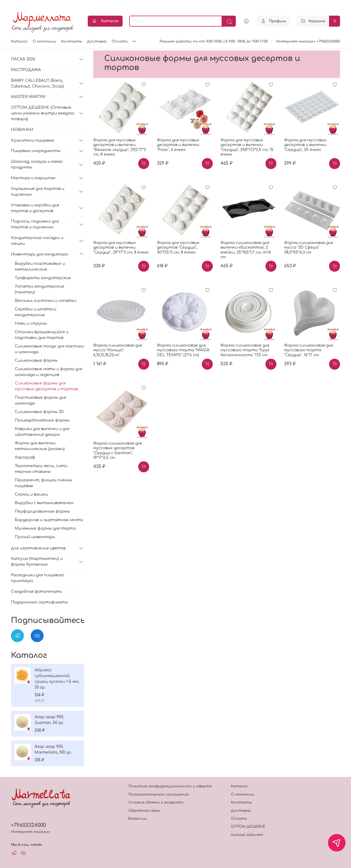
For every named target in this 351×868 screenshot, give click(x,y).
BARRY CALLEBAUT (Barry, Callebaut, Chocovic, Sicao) (37, 83)
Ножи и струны (31, 323)
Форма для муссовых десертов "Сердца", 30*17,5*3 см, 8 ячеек (178, 248)
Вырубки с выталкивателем (44, 503)
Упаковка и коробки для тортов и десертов (35, 208)
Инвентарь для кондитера (39, 254)
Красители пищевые (33, 140)
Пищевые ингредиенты (36, 151)
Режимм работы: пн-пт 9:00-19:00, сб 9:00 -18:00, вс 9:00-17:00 (214, 41)
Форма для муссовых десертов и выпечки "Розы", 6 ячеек (178, 145)
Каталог (105, 21)
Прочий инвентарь (35, 537)
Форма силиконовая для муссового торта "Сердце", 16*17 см (308, 350)
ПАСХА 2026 (23, 59)
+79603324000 (28, 825)
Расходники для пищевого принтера (38, 578)
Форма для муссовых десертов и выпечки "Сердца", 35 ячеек (305, 145)
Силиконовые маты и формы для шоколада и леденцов (49, 372)
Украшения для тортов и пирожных (38, 192)
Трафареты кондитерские (43, 278)
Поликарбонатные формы (42, 420)
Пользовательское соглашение (158, 794)
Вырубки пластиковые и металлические (40, 266)
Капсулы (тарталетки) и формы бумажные (37, 561)
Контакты (72, 41)
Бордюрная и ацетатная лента (49, 520)
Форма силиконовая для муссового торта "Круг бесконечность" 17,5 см (245, 350)
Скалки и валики (31, 494)
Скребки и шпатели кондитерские (36, 312)
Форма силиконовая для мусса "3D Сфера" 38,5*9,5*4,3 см (308, 248)
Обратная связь (144, 811)
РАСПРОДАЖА (26, 70)
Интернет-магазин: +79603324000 (308, 41)
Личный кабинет (247, 835)
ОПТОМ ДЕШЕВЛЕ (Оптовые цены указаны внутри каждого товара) (43, 113)
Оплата (120, 41)
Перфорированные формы (42, 511)
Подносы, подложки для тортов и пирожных (35, 224)
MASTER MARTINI (28, 97)
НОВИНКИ (22, 130)
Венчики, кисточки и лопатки (46, 301)
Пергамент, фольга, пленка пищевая (43, 483)
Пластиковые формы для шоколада (40, 400)
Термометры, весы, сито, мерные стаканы (41, 469)
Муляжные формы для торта (45, 528)
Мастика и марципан (33, 178)
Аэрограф (25, 457)
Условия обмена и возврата (156, 802)
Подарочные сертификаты (39, 602)
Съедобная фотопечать (36, 592)
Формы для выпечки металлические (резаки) (40, 446)
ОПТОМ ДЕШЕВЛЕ (248, 827)
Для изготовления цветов (38, 548)
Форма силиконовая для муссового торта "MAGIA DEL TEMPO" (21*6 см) (183, 350)
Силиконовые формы (36, 360)
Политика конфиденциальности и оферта (170, 786)
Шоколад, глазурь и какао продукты (37, 164)
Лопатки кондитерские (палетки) (40, 289)
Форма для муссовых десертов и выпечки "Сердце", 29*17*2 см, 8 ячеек (121, 248)
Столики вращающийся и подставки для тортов (42, 335)
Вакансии (138, 819)
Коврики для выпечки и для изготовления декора (42, 432)
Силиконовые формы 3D (39, 412)
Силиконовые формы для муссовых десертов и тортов (46, 386)
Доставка (97, 41)
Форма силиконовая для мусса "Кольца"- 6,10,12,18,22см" (118, 350)
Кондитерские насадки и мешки (37, 241)
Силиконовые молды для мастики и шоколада (49, 349)
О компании (44, 41)
